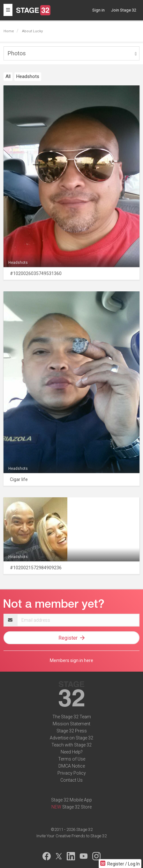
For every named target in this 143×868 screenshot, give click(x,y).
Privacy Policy (72, 773)
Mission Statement (71, 724)
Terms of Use (72, 759)
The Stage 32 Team (72, 717)
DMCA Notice (72, 766)
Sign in (98, 10)
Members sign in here (71, 660)
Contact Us (71, 780)
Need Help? (72, 752)
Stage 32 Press (72, 731)
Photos (17, 53)
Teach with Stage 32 (71, 745)
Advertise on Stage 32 (71, 738)
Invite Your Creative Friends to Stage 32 (71, 836)
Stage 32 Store (77, 807)
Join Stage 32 (124, 10)
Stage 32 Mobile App (71, 800)
